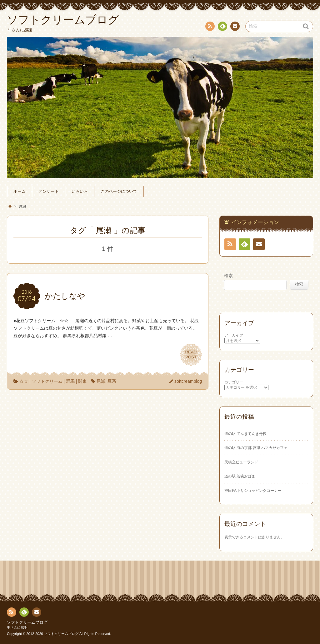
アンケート (49, 192)
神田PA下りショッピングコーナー (253, 491)
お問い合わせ (235, 27)
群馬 (70, 381)
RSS (209, 27)
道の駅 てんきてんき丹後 (245, 434)
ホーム (20, 192)
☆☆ (24, 381)
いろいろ (80, 192)
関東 (82, 381)
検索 (228, 276)
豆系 (112, 381)
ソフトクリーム (47, 381)
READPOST (191, 355)
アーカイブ (234, 335)
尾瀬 (101, 381)
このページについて (119, 192)
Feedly (222, 27)
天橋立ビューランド (241, 462)
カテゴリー (234, 382)
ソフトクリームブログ (27, 622)
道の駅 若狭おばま (240, 476)
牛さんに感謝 (17, 627)
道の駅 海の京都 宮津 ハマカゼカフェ (256, 448)
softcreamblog (188, 381)
